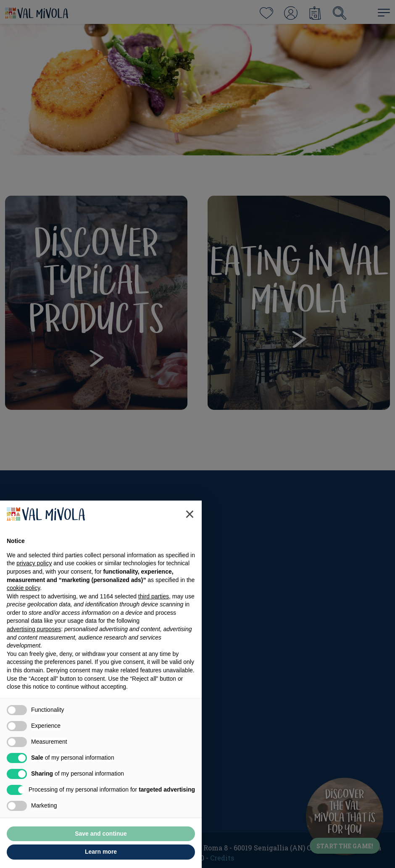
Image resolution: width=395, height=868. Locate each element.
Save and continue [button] (101, 834)
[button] (190, 514)
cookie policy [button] (23, 588)
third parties (154, 596)
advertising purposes (34, 629)
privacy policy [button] (34, 563)
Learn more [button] (101, 852)
